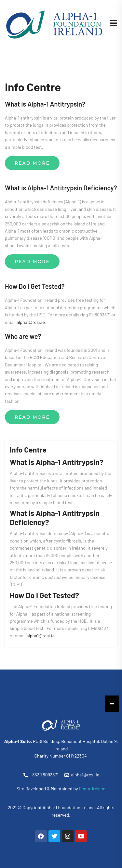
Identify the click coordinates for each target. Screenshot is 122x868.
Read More (32, 163)
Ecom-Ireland (92, 789)
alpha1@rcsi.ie (31, 322)
